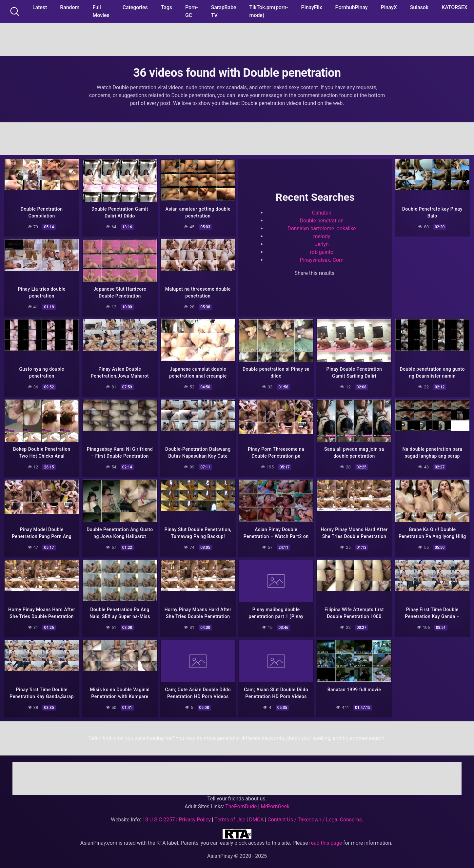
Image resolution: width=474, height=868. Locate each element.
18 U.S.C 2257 (159, 814)
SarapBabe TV (224, 11)
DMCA (257, 814)
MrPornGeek (275, 801)
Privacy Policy (195, 814)
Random (70, 7)
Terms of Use (230, 814)
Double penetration (322, 220)
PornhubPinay (351, 7)
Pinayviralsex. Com (322, 259)
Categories (135, 7)
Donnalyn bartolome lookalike (322, 227)
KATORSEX (454, 7)
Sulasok (419, 7)
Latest (40, 7)
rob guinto (322, 251)
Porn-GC (192, 11)
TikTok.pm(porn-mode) (269, 11)
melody (322, 235)
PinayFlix (312, 7)
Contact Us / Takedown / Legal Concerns (315, 814)
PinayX (389, 7)
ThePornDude (241, 801)
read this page (326, 838)
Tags (167, 7)
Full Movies (101, 11)
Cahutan (322, 212)
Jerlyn (322, 243)
